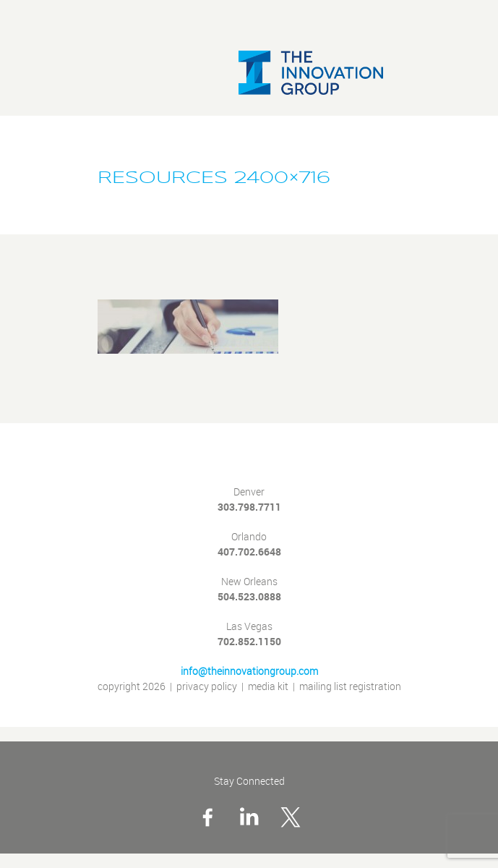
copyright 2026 (132, 687)
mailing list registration (350, 687)
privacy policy (207, 687)
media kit (268, 687)
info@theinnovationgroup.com (249, 672)
